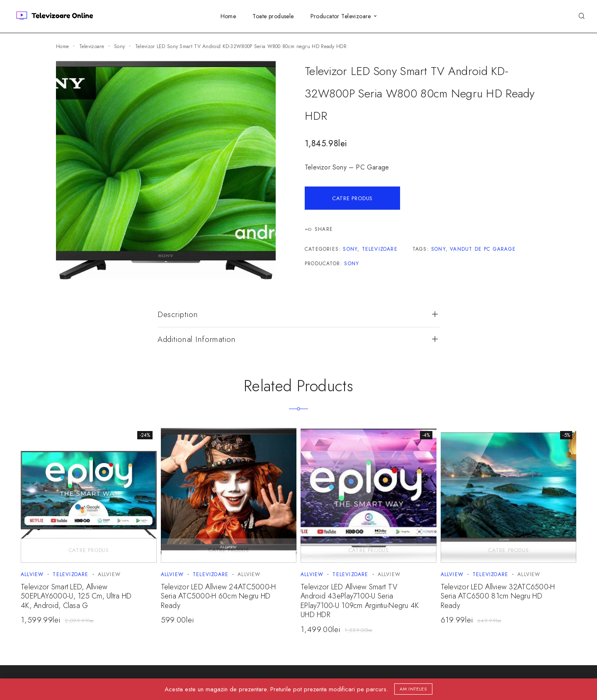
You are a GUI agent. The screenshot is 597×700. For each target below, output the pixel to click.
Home (228, 16)
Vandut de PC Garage (483, 249)
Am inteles (413, 689)
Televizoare (92, 46)
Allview (32, 574)
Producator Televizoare (341, 16)
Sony (119, 46)
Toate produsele (273, 16)
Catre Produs (352, 198)
